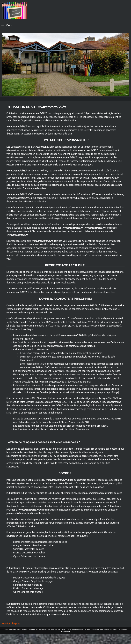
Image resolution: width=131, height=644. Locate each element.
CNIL (87, 422)
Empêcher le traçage (54, 578)
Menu (9, 25)
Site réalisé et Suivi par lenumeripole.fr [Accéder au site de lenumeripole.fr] (21, 629)
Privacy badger (63, 615)
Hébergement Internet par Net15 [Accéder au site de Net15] (52, 629)
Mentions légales (11, 624)
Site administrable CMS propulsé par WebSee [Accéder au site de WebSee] (87, 629)
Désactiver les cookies (55, 542)
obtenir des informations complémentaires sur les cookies (92, 493)
